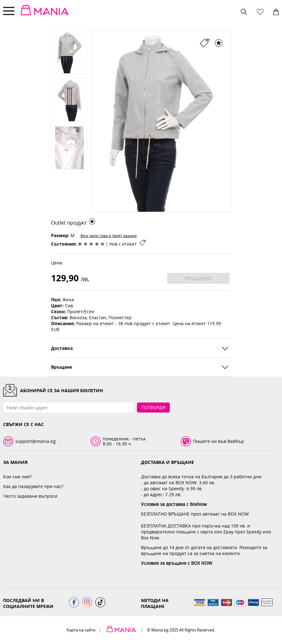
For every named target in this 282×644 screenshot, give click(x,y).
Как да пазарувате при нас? (33, 486)
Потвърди (153, 407)
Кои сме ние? (17, 477)
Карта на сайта (81, 630)
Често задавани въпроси (30, 496)
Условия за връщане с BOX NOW (177, 563)
